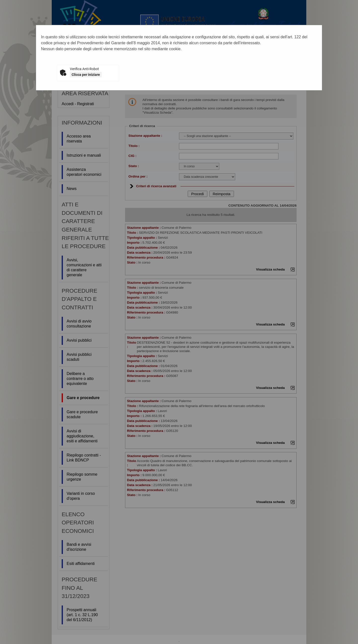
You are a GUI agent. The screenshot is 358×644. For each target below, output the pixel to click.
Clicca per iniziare (86, 75)
